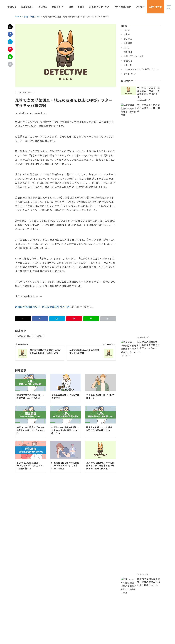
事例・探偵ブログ (25, 92)
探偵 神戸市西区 (45, 589)
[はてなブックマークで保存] (10, 42)
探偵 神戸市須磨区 (143, 586)
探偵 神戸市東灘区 (103, 586)
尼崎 (40, 336)
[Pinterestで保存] (10, 49)
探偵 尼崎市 (84, 589)
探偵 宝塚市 (152, 589)
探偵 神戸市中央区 (43, 586)
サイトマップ (92, 634)
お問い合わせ (107, 634)
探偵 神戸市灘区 (27, 589)
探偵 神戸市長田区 (123, 586)
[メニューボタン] (169, 7)
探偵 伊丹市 (124, 589)
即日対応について (28, 581)
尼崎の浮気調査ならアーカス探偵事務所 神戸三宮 (42, 307)
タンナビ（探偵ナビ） (151, 592)
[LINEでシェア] (10, 57)
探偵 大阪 (91, 592)
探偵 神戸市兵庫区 (63, 586)
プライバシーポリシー (73, 634)
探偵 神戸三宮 (115, 592)
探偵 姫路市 (138, 589)
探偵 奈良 (102, 592)
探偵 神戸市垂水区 (83, 586)
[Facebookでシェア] (10, 34)
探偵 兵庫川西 (131, 592)
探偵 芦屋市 (98, 589)
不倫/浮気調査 (25, 336)
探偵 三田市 (38, 592)
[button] (10, 64)
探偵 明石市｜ (26, 592)
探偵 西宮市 (111, 589)
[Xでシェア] (10, 27)
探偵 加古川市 (53, 592)
